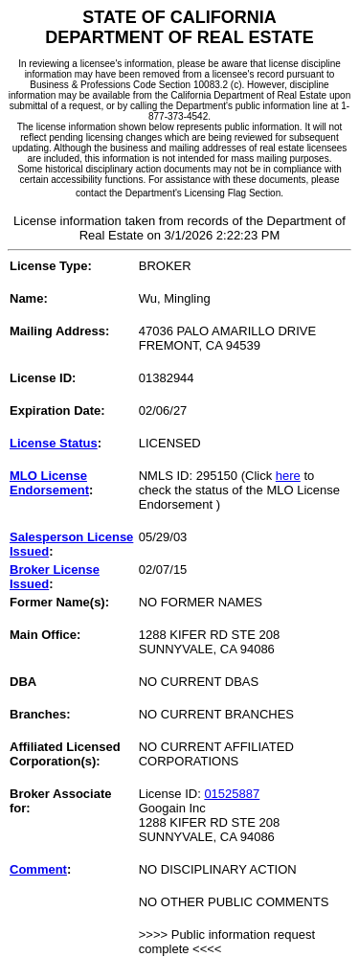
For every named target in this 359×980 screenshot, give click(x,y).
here (288, 476)
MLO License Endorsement (49, 483)
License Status (54, 443)
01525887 (232, 794)
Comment (38, 869)
